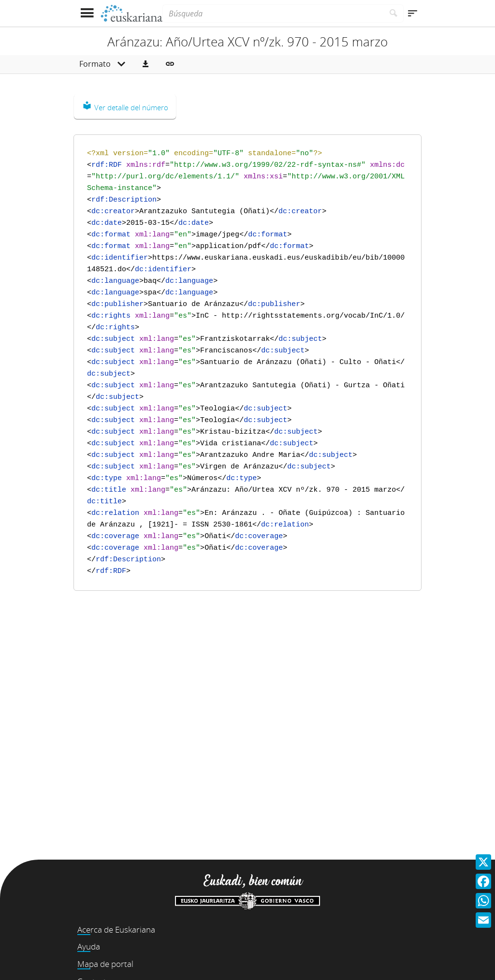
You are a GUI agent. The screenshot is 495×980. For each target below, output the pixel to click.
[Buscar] (394, 14)
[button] (146, 64)
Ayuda (89, 946)
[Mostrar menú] (87, 13)
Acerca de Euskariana (116, 929)
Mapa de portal (105, 964)
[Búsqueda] (273, 14)
